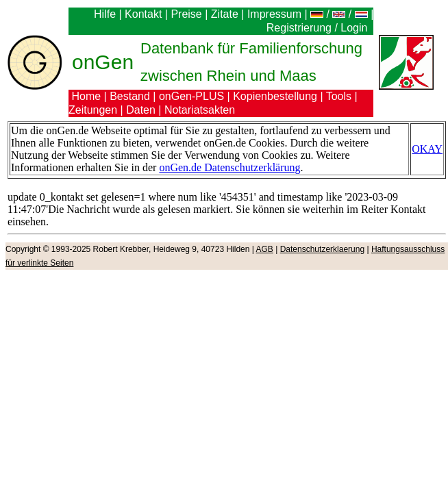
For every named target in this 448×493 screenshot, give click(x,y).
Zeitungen (93, 110)
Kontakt (143, 14)
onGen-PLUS (191, 96)
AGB (265, 249)
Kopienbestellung (275, 96)
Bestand (130, 96)
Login (356, 28)
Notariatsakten (200, 110)
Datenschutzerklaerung (322, 249)
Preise (186, 14)
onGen (103, 62)
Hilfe (105, 14)
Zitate (225, 14)
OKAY (427, 149)
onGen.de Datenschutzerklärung (229, 167)
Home (86, 96)
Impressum (274, 14)
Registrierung (299, 28)
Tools (339, 96)
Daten (141, 110)
